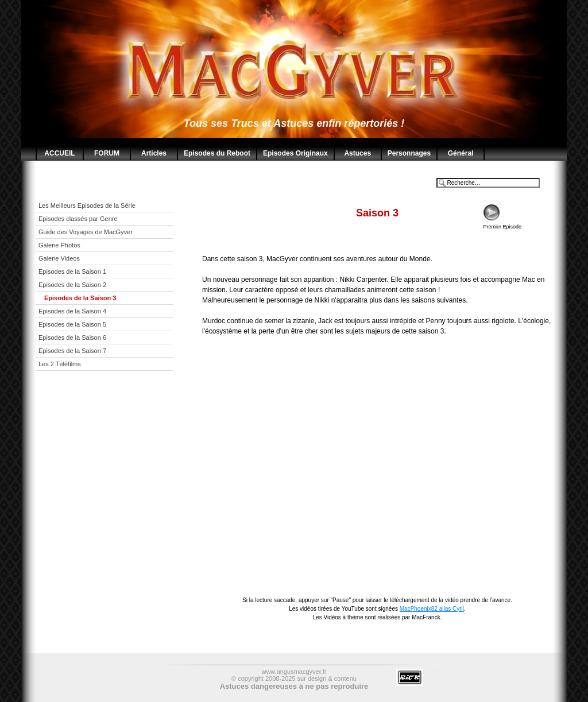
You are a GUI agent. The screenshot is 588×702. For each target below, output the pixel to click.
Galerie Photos (60, 245)
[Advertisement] (113, 460)
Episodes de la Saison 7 (72, 351)
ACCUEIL (59, 153)
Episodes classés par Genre (79, 219)
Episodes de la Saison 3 (80, 298)
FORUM (107, 153)
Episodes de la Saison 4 (72, 311)
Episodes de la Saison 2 (72, 285)
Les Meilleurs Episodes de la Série (88, 205)
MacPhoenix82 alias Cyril (432, 609)
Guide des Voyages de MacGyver (86, 232)
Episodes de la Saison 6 (72, 338)
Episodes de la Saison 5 (72, 324)
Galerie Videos (60, 258)
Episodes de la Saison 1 (72, 272)
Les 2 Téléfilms (60, 364)
